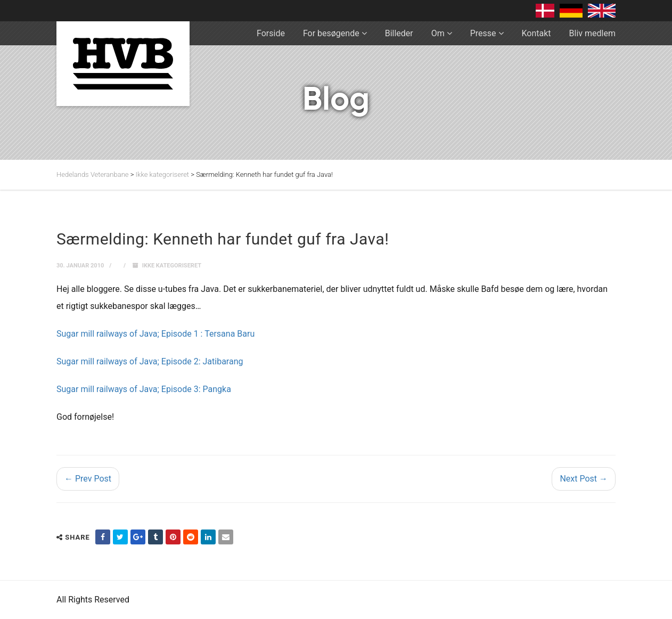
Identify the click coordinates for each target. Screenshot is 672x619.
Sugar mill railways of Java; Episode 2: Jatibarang (150, 361)
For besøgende (331, 33)
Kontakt (536, 33)
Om (438, 33)
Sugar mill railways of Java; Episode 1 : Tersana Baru (155, 334)
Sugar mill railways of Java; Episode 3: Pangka (144, 389)
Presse (483, 33)
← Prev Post (88, 479)
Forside (271, 33)
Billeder (399, 33)
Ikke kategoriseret (172, 266)
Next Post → (584, 479)
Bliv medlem (592, 33)
